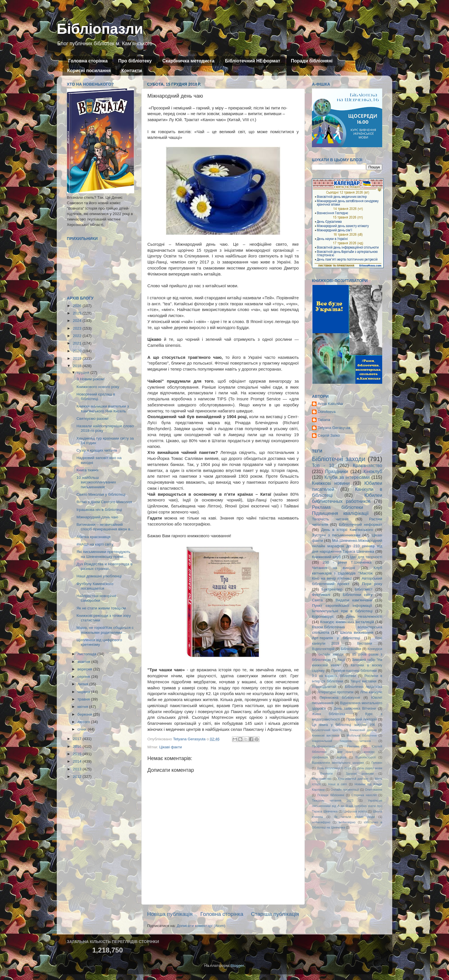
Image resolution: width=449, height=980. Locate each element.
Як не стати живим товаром (101, 608)
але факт (345, 752)
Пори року (372, 584)
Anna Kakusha (330, 404)
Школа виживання (357, 632)
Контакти (132, 71)
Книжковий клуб (326, 557)
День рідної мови (370, 768)
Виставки (365, 644)
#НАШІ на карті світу (95, 544)
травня (84, 699)
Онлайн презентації (345, 790)
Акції (341, 660)
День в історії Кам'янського (347, 530)
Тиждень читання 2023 (333, 800)
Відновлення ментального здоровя (338, 763)
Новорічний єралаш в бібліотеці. (96, 396)
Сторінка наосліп (364, 795)
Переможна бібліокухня (340, 698)
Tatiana (324, 420)
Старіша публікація (275, 914)
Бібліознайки (351, 649)
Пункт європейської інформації (342, 606)
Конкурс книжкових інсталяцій (347, 622)
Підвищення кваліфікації (340, 513)
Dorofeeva (327, 412)
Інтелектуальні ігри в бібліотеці (342, 611)
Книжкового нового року (98, 387)
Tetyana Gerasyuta (334, 428)
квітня (83, 707)
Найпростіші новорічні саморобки (96, 598)
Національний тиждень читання (341, 741)
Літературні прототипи (335, 692)
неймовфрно (321, 822)
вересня (85, 669)
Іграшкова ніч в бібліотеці (99, 510)
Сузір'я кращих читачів (97, 450)
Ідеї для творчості (366, 557)
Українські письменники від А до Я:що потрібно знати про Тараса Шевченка (347, 806)
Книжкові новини (331, 483)
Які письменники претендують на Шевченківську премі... (104, 554)
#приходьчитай (324, 687)
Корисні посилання (89, 71)
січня (82, 729)
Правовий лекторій (362, 719)
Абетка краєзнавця (93, 537)
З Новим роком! (91, 379)
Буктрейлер (332, 589)
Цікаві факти (170, 747)
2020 (78, 351)
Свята (317, 600)
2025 (78, 313)
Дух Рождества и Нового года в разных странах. (105, 566)
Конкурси (375, 649)
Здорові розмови (360, 774)
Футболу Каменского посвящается (95, 586)
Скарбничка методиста (188, 61)
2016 (78, 746)
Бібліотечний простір (327, 730)
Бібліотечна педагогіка (364, 687)
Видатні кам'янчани (354, 600)
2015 (78, 754)
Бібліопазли (100, 29)
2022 (78, 336)
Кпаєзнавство (322, 779)
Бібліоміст (364, 589)
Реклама (353, 746)
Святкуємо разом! (93, 419)
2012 (78, 777)
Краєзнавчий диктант (353, 779)
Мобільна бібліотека (362, 735)
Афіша (342, 757)
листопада (87, 654)
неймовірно (347, 822)
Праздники (337, 471)
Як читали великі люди (355, 817)
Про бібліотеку (135, 61)
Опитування (374, 790)
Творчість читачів (330, 519)
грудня (84, 372)
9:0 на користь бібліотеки (334, 676)
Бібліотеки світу (358, 595)
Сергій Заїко (329, 435)
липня (83, 684)
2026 (78, 306)
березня (85, 714)
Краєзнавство (368, 465)
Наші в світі (338, 784)
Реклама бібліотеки (337, 507)
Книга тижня (87, 470)
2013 (78, 769)
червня (84, 692)
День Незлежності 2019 (334, 768)
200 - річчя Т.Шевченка (347, 562)
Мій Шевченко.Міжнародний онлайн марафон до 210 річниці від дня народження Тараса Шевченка (347, 546)
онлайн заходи (331, 654)
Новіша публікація (170, 914)
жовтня (84, 662)
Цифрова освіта (355, 811)
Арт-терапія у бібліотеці (336, 638)
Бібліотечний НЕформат (253, 61)
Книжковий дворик (363, 730)
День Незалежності (364, 616)
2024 (78, 321)
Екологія (327, 774)
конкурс (369, 752)
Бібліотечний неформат (361, 525)
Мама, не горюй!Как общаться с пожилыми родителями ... (105, 630)
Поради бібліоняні (312, 61)
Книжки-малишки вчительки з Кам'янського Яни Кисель (103, 409)
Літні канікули (371, 692)
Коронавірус (323, 616)
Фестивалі (321, 595)
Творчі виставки (363, 681)
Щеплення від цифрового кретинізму (99, 642)
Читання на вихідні (333, 568)
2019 (78, 358)
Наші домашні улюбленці (99, 576)
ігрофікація (320, 757)
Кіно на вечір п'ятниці (332, 578)
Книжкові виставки (326, 735)
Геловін (377, 763)
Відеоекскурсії (366, 757)
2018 (78, 366)
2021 (78, 343)
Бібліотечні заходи (339, 459)
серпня (84, 677)
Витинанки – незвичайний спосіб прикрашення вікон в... (105, 527)
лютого (84, 722)
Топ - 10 (323, 465)
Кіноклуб (373, 471)
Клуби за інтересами (347, 477)
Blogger (237, 966)
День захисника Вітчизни (355, 709)
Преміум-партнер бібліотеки (354, 671)
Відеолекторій (323, 649)
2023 (78, 328)
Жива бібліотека (329, 714)
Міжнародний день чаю (97, 517)
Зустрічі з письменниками (336, 535)
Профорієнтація (323, 746)
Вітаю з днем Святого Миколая (104, 502)
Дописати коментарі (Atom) (201, 926)
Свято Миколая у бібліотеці (101, 494)
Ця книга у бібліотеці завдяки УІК (343, 725)
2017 (78, 739)
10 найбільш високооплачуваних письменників (96, 482)
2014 (78, 761)
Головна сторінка (88, 61)
